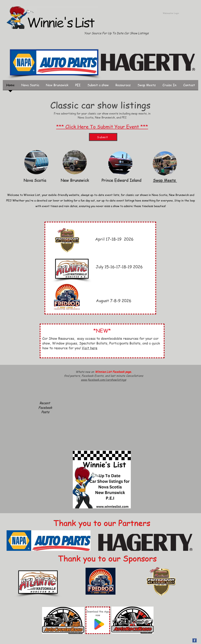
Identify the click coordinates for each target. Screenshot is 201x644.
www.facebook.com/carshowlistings (104, 380)
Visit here (90, 348)
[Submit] (103, 137)
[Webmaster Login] (171, 13)
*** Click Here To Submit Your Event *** (102, 127)
